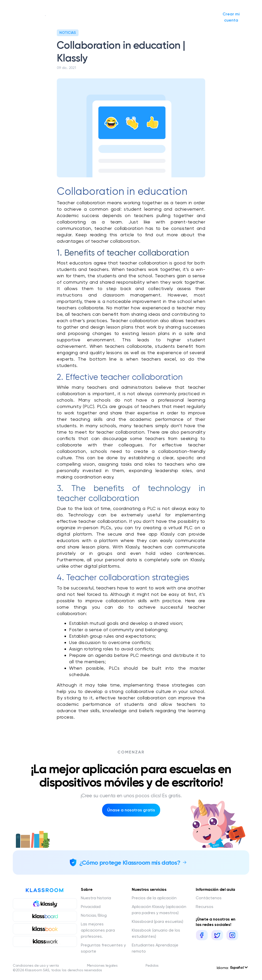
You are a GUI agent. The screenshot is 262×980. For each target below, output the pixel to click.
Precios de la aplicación (154, 898)
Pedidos (152, 965)
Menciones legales (102, 965)
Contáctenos (209, 898)
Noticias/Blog (140, 17)
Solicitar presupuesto (171, 17)
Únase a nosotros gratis (131, 810)
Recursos (205, 907)
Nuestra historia (62, 17)
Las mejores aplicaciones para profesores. (98, 930)
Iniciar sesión (197, 17)
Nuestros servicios (98, 17)
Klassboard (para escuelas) (157, 921)
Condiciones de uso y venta (36, 965)
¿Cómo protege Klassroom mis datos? (130, 862)
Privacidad (91, 907)
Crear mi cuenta (234, 17)
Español (239, 968)
